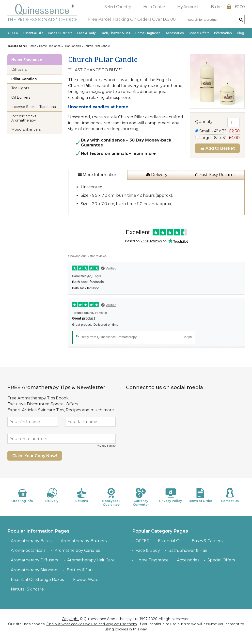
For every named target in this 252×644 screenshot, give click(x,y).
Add (217, 148)
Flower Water (87, 580)
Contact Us (230, 495)
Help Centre (154, 7)
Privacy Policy (106, 446)
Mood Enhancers (26, 129)
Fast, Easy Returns (215, 175)
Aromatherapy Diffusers (34, 560)
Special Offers (199, 33)
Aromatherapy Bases (31, 541)
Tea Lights (20, 88)
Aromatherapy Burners (84, 541)
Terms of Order (200, 495)
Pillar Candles (72, 46)
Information (223, 33)
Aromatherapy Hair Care (91, 560)
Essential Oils (33, 33)
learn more (144, 153)
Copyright (70, 619)
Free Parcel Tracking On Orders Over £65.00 (132, 19)
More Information (98, 175)
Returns (81, 495)
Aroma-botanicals (28, 550)
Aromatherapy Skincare (34, 570)
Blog (241, 33)
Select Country (118, 7)
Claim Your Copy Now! (35, 456)
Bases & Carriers (60, 33)
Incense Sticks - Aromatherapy (25, 118)
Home (32, 46)
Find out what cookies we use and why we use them (92, 624)
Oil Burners (21, 97)
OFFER (13, 33)
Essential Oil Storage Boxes (37, 580)
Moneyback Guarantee (111, 497)
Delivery (157, 175)
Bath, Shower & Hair (116, 33)
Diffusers (19, 70)
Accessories (175, 33)
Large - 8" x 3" (217, 138)
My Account (188, 7)
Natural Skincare (27, 589)
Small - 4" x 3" (217, 131)
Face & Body (87, 33)
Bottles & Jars (80, 570)
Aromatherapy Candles (77, 550)
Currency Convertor (141, 497)
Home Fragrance (148, 33)
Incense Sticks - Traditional (34, 107)
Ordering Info (22, 495)
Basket (228, 7)
